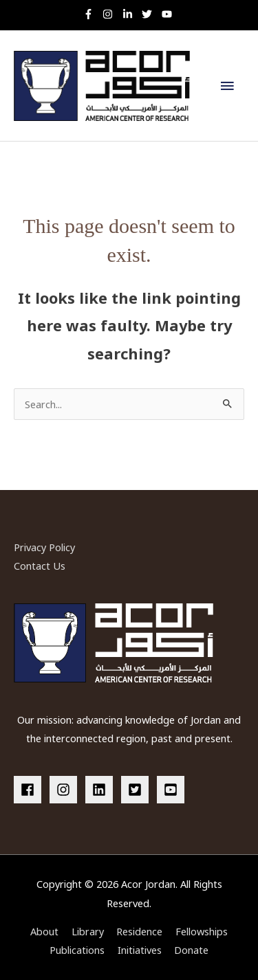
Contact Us (40, 566)
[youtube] (169, 14)
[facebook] (30, 790)
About (44, 931)
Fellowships (202, 931)
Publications (77, 950)
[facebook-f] (92, 14)
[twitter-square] (138, 790)
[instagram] (111, 14)
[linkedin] (102, 790)
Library (88, 931)
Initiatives (140, 950)
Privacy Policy (44, 547)
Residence (139, 931)
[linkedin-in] (131, 14)
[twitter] (150, 14)
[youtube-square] (173, 790)
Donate (191, 950)
